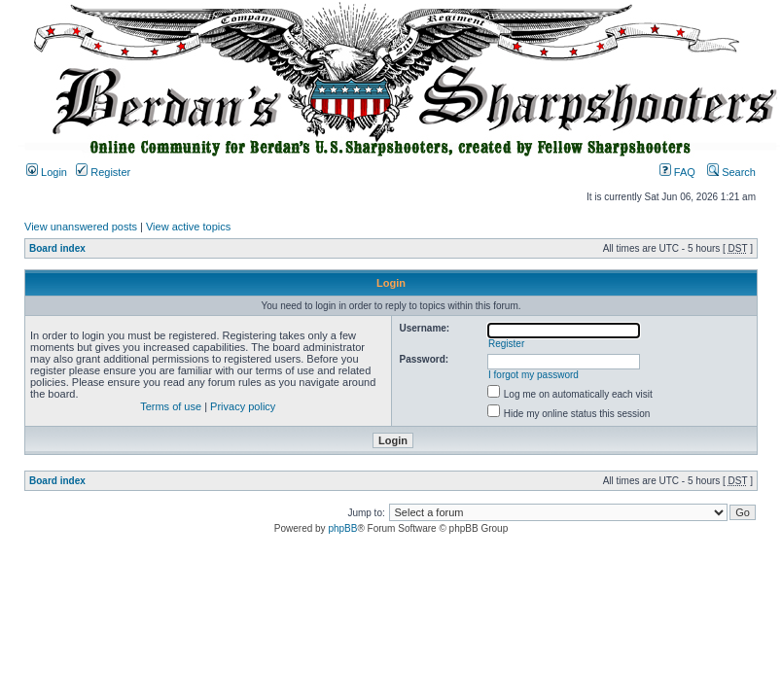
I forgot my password (533, 375)
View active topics (188, 227)
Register (103, 172)
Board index (57, 248)
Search (731, 172)
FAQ (677, 172)
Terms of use (171, 406)
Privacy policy (243, 406)
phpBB (342, 528)
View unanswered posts (81, 227)
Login (47, 172)
